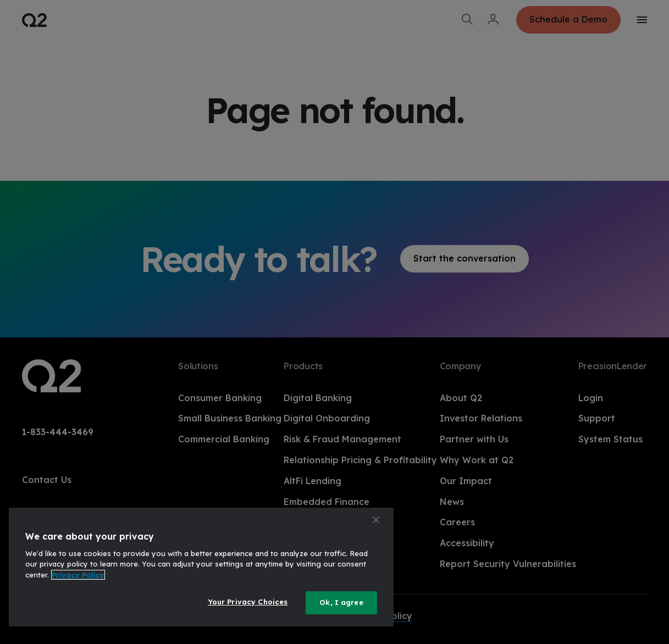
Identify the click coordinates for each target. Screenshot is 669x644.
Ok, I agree (341, 602)
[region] (201, 567)
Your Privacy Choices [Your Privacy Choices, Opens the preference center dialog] (248, 602)
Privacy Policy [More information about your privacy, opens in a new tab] (78, 575)
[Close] (376, 520)
